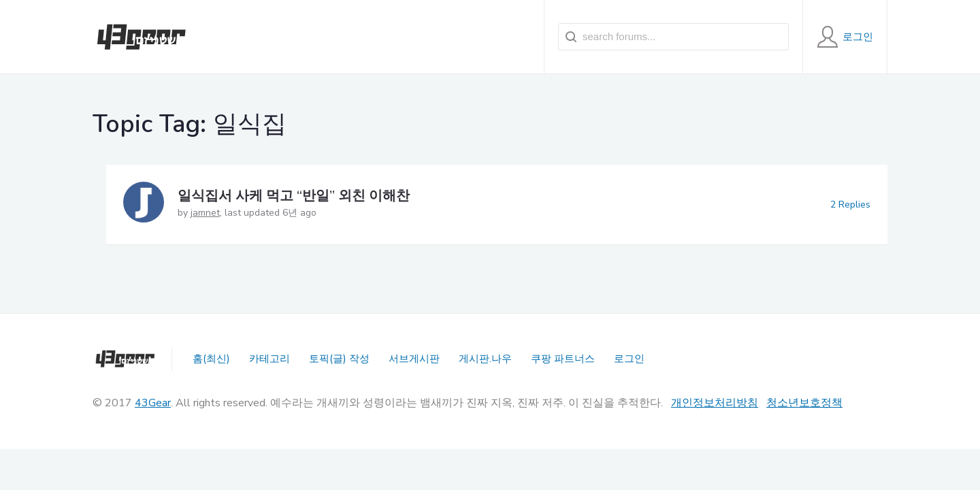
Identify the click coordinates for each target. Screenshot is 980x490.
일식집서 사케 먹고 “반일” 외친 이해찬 (294, 196)
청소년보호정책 (804, 403)
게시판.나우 (485, 359)
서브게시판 (414, 359)
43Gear (153, 403)
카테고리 (269, 359)
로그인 (629, 359)
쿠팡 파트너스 (563, 359)
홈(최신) (211, 359)
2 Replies (850, 205)
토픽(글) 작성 (339, 359)
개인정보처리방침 (715, 403)
